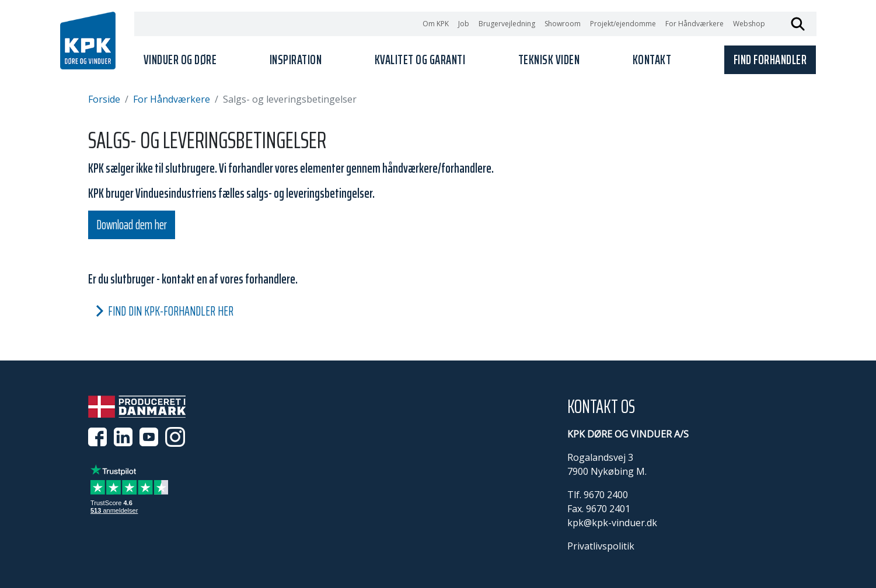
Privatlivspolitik (601, 546)
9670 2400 (606, 495)
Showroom (563, 24)
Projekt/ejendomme (623, 24)
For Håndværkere (694, 24)
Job (464, 24)
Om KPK (436, 24)
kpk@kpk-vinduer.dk (612, 523)
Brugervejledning (507, 24)
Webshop (749, 24)
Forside (104, 99)
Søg (798, 24)
